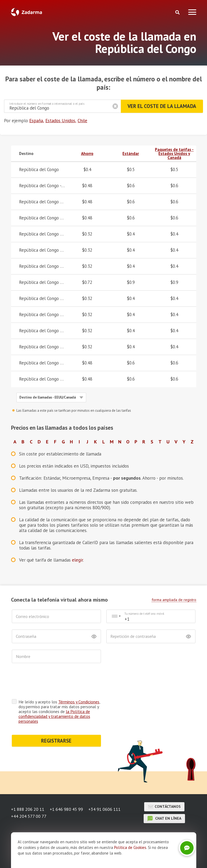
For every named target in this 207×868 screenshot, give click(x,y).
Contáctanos (164, 807)
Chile (82, 121)
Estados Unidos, (61, 121)
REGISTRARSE (56, 741)
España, (37, 121)
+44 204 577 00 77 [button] (29, 816)
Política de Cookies (130, 847)
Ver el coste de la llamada (162, 106)
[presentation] (53, 682)
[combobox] (116, 616)
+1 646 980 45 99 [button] (66, 809)
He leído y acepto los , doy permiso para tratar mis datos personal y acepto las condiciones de (59, 711)
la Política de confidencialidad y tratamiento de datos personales (54, 716)
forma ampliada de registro (174, 600)
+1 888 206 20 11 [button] (28, 809)
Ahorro (87, 153)
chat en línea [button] (164, 819)
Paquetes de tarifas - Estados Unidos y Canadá (174, 153)
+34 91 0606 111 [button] (104, 809)
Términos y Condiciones (79, 702)
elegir (77, 560)
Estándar (131, 153)
